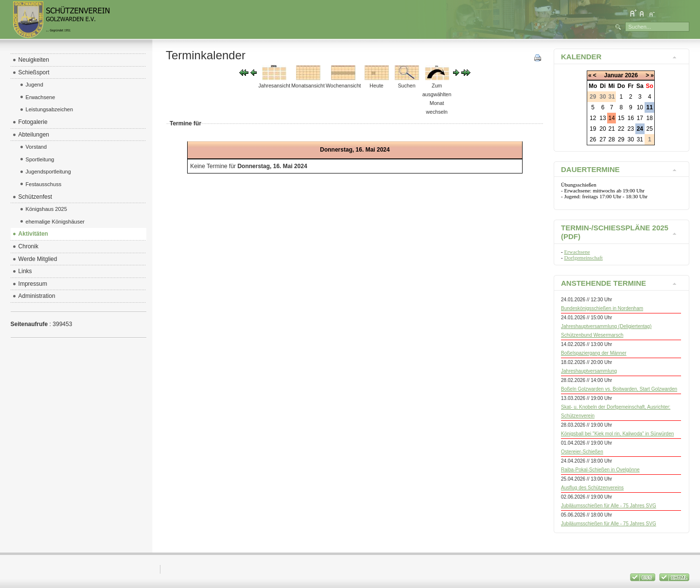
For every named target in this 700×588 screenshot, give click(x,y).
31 (640, 139)
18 (650, 118)
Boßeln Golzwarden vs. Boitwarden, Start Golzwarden (619, 389)
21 (612, 129)
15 (621, 118)
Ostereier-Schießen (582, 452)
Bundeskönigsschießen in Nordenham (602, 308)
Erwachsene (577, 252)
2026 (631, 75)
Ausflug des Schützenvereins (592, 488)
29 (621, 139)
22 (621, 129)
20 (603, 129)
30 (631, 139)
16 (631, 118)
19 (593, 129)
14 (612, 118)
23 (631, 129)
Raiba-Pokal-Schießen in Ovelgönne (600, 470)
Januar (614, 75)
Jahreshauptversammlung (589, 371)
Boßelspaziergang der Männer (594, 353)
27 (603, 139)
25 (650, 129)
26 (593, 139)
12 (593, 118)
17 (640, 118)
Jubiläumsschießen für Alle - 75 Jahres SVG (609, 506)
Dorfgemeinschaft (583, 258)
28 (612, 139)
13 (603, 118)
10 (640, 107)
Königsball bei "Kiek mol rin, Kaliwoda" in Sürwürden (617, 434)
